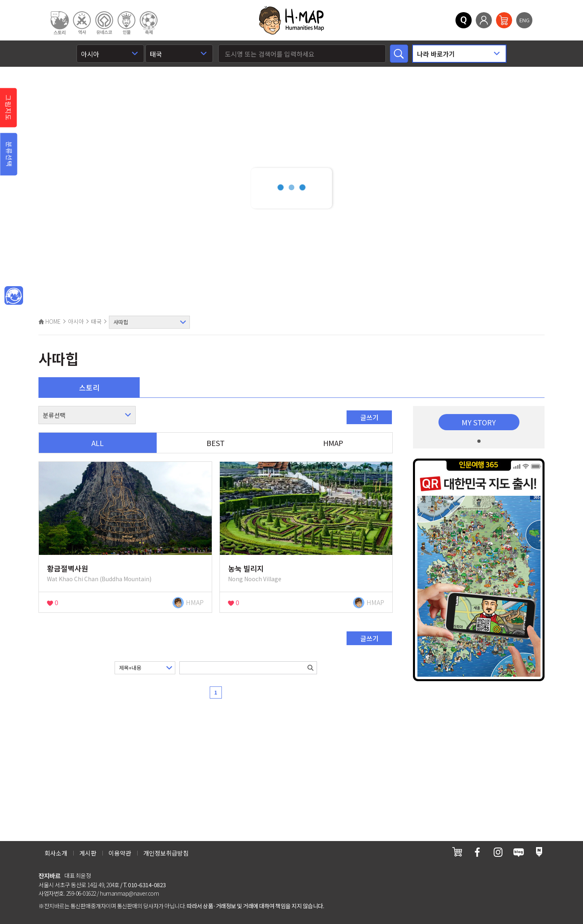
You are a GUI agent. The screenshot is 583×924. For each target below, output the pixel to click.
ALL (98, 443)
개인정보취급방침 (166, 853)
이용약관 (120, 853)
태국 (96, 321)
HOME (50, 321)
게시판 (88, 853)
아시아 (76, 321)
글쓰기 (369, 417)
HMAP (333, 443)
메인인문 (14, 296)
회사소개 (56, 853)
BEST (216, 443)
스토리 (89, 387)
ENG (524, 20)
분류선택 (9, 154)
